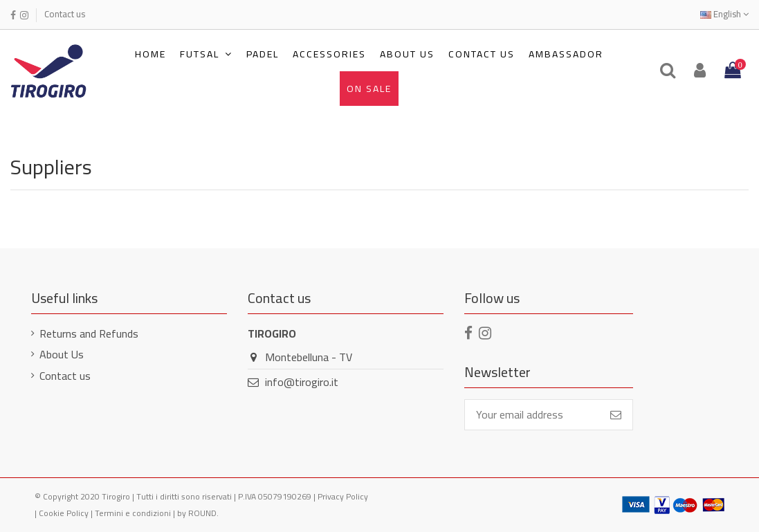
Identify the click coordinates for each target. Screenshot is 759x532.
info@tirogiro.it (302, 382)
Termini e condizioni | (136, 513)
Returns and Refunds (89, 333)
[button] (206, 54)
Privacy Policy (343, 496)
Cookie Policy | (67, 513)
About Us (62, 354)
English (724, 14)
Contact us (65, 14)
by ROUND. (198, 513)
